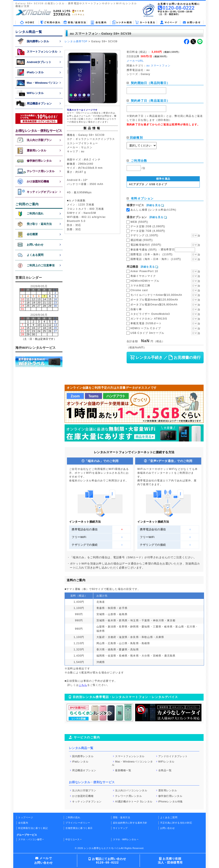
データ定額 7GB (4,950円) (148, 231)
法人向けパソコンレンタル (131, 790)
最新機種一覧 (123, 770)
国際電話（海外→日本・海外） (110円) (156, 259)
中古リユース (73, 839)
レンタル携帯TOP (76, 41)
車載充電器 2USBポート (146, 323)
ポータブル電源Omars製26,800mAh (154, 305)
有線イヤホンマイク (143, 276)
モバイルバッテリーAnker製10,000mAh (156, 295)
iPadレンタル (80, 762)
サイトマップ (120, 828)
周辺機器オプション (84, 770)
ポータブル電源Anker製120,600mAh (154, 300)
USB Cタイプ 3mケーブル (147, 333)
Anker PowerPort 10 (144, 271)
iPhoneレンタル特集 (171, 801)
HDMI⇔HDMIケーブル (145, 281)
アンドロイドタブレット (173, 756)
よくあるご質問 (169, 817)
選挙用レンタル (168, 790)
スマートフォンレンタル (130, 756)
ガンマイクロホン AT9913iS (149, 319)
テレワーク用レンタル (128, 796)
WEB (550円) (139, 222)
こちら (83, 685)
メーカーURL (135, 61)
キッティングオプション (87, 801)
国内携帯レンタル (83, 756)
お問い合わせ (168, 828)
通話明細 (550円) (142, 240)
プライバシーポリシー (78, 823)
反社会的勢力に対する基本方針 (130, 823)
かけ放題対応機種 (83, 796)
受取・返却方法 (122, 817)
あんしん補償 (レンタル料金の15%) (153, 210)
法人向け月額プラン (84, 790)
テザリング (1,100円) (144, 235)
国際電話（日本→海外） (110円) (152, 254)
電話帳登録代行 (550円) (146, 245)
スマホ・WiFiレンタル (125, 839)
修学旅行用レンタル (170, 796)
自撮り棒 (136, 309)
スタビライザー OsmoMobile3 (150, 314)
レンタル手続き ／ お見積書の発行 (165, 358)
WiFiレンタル (166, 762)
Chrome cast (139, 290)
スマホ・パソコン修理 (30, 839)
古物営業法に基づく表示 (79, 828)
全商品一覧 (165, 770)
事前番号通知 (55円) (163, 249)
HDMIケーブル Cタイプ (146, 328)
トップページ (26, 817)
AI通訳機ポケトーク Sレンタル (134, 801)
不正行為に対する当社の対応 (176, 823)
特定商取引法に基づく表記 (33, 828)
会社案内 (23, 823)
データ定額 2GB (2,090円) (148, 226)
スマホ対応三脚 (140, 286)
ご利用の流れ (73, 817)
